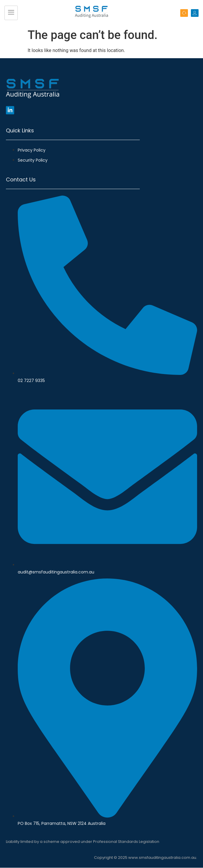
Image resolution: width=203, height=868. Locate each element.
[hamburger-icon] (11, 13)
